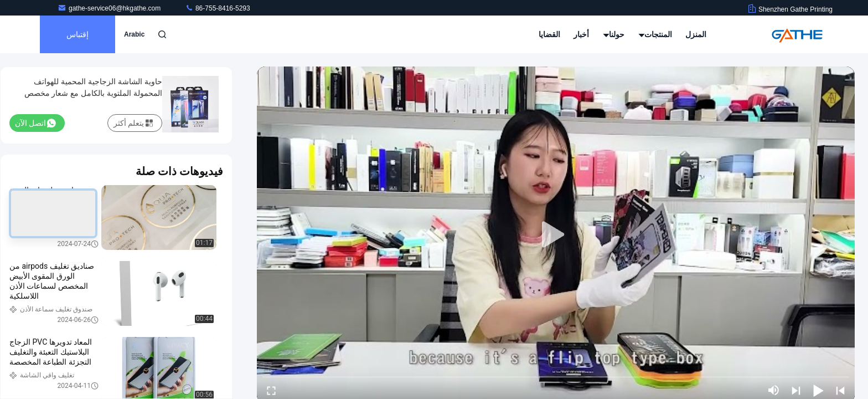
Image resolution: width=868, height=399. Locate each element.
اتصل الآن (35, 123)
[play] (556, 235)
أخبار (581, 34)
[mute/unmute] (774, 390)
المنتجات (655, 34)
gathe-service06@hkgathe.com (110, 8)
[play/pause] (818, 390)
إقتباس (77, 34)
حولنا (614, 34)
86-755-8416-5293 (218, 8)
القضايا (549, 34)
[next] (796, 390)
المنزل (696, 34)
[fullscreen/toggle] (271, 390)
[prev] (840, 390)
